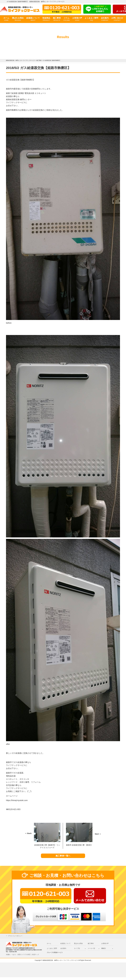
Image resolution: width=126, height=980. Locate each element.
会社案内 (105, 19)
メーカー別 (91, 951)
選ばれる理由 (18, 19)
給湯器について (33, 19)
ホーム (6, 19)
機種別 (103, 951)
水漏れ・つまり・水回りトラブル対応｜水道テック (23, 957)
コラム (67, 19)
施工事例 (57, 19)
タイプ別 (77, 951)
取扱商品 (46, 19)
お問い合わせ (117, 19)
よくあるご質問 (91, 19)
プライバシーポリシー (15, 939)
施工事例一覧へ (63, 857)
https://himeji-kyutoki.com (17, 800)
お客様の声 (77, 19)
